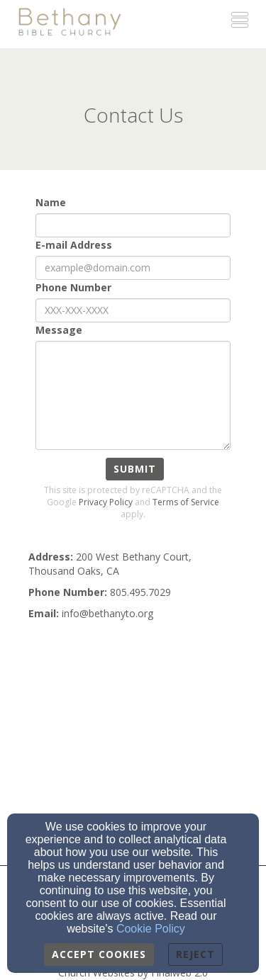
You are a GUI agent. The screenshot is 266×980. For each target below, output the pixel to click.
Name (51, 202)
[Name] (133, 225)
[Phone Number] (133, 310)
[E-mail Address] (133, 268)
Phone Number (73, 287)
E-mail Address (74, 245)
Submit (135, 469)
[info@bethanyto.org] (107, 613)
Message (59, 330)
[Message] (133, 395)
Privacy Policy (106, 502)
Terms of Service (186, 502)
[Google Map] (133, 741)
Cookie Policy (151, 929)
